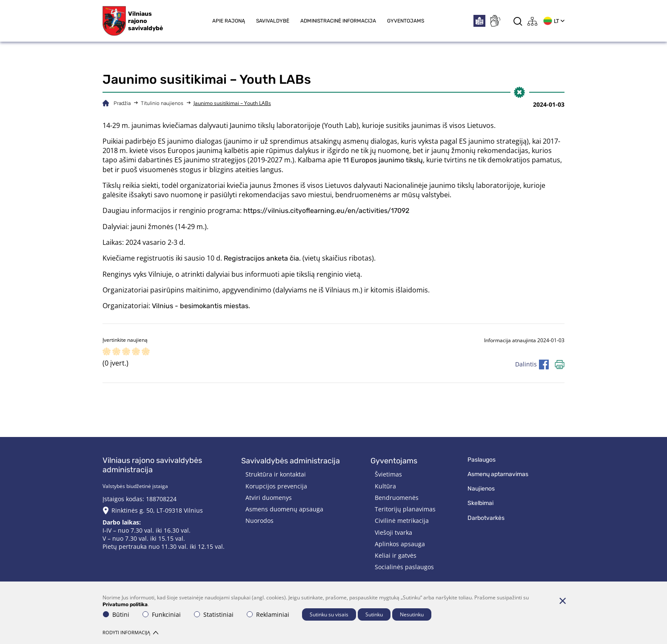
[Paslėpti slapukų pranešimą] (562, 601)
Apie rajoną (229, 21)
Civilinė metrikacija (402, 521)
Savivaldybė (273, 21)
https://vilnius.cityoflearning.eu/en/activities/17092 (327, 211)
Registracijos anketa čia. (262, 258)
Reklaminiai (268, 614)
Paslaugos (482, 460)
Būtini (116, 614)
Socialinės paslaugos (404, 567)
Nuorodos (259, 521)
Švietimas (388, 474)
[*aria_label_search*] (518, 21)
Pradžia (122, 103)
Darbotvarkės (486, 518)
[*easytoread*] (479, 21)
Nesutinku (412, 614)
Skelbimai (480, 503)
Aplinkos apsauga (400, 544)
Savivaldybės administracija (291, 461)
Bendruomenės (397, 498)
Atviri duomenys (269, 498)
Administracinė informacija (338, 21)
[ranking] (146, 352)
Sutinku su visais (329, 614)
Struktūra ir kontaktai (276, 474)
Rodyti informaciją (130, 632)
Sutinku (374, 614)
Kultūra (385, 486)
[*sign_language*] (495, 21)
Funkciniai (162, 614)
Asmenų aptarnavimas (498, 474)
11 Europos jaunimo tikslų (383, 160)
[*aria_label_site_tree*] (533, 21)
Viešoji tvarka (393, 532)
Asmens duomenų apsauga (284, 509)
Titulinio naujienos (162, 103)
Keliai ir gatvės (396, 555)
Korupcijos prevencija (276, 486)
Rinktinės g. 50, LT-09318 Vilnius (157, 510)
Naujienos (481, 489)
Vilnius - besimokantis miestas (200, 306)
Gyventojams (406, 21)
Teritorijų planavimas (405, 509)
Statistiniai (214, 614)
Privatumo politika (125, 604)
